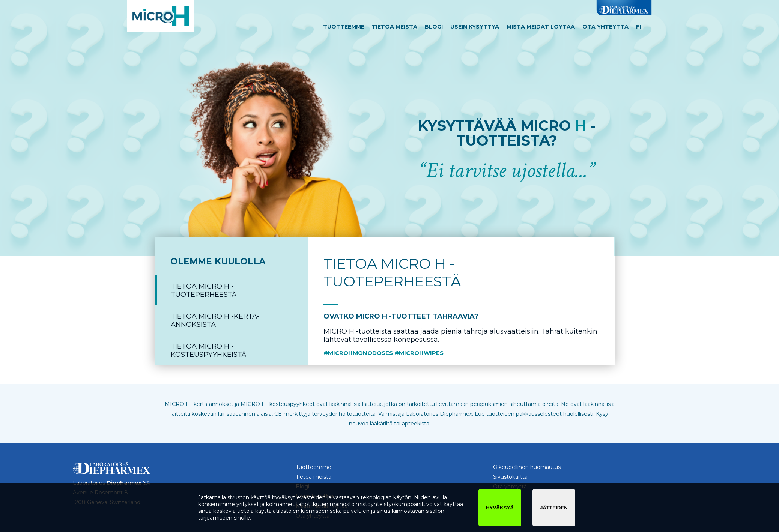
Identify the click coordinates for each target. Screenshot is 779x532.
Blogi (434, 27)
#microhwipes (419, 353)
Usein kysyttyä (475, 27)
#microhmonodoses (358, 353)
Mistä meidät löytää (541, 27)
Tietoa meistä (395, 27)
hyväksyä (500, 508)
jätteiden (554, 508)
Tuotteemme (344, 27)
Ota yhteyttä (605, 27)
